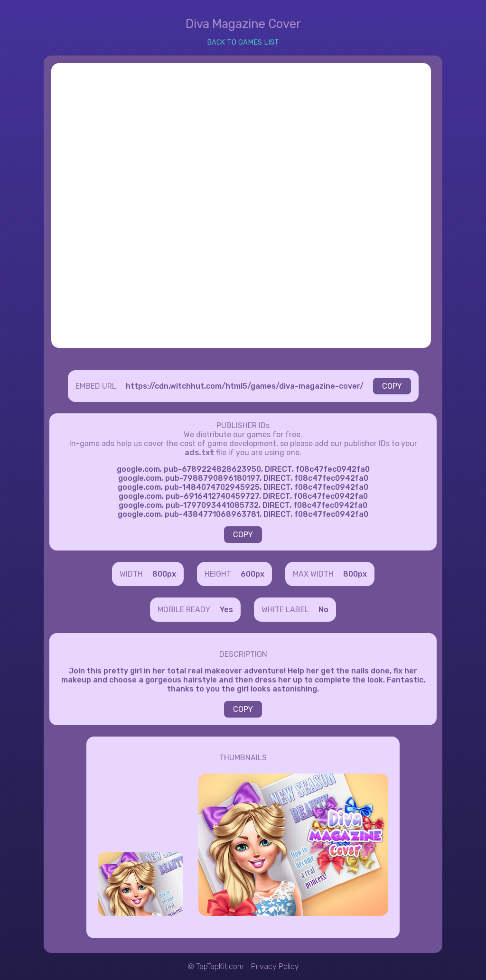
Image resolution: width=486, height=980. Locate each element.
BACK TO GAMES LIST (243, 42)
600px (252, 574)
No (323, 610)
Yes (226, 610)
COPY (392, 386)
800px (164, 574)
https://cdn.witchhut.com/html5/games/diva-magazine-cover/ (245, 386)
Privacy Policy (275, 966)
